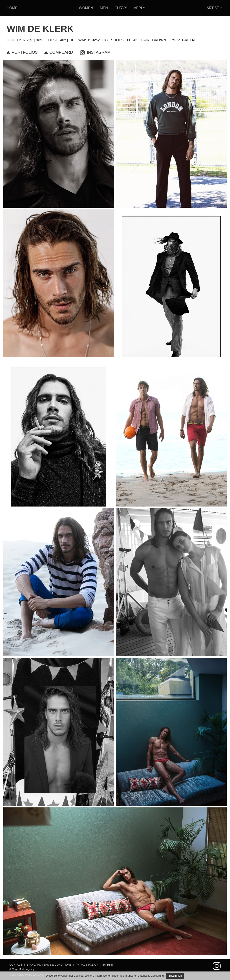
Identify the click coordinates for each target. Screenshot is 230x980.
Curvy (121, 8)
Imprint (108, 965)
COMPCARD (59, 52)
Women (86, 8)
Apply (139, 8)
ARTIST (215, 8)
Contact (16, 965)
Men (104, 8)
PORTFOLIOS (22, 52)
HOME (12, 8)
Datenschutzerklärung (151, 976)
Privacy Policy (87, 965)
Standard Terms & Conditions (49, 965)
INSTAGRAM (95, 53)
